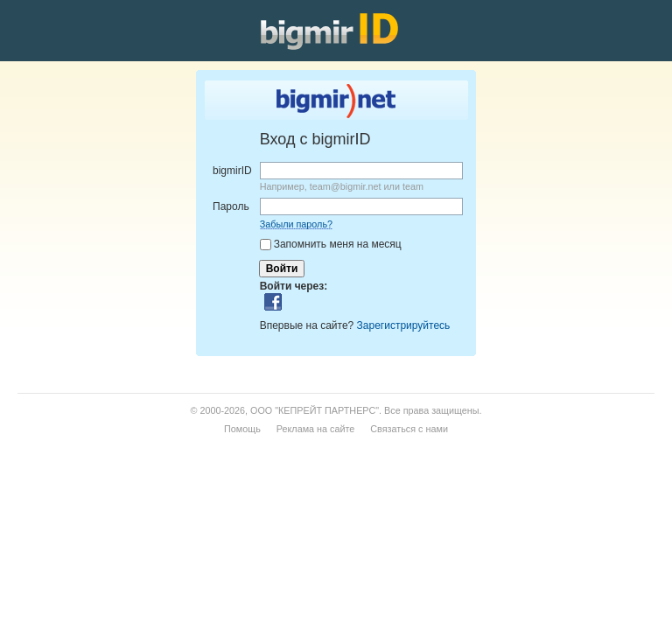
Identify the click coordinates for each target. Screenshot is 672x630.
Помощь (242, 429)
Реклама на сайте (316, 429)
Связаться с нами (409, 429)
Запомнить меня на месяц (338, 244)
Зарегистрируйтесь (404, 325)
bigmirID (232, 171)
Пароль (231, 206)
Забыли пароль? (296, 224)
